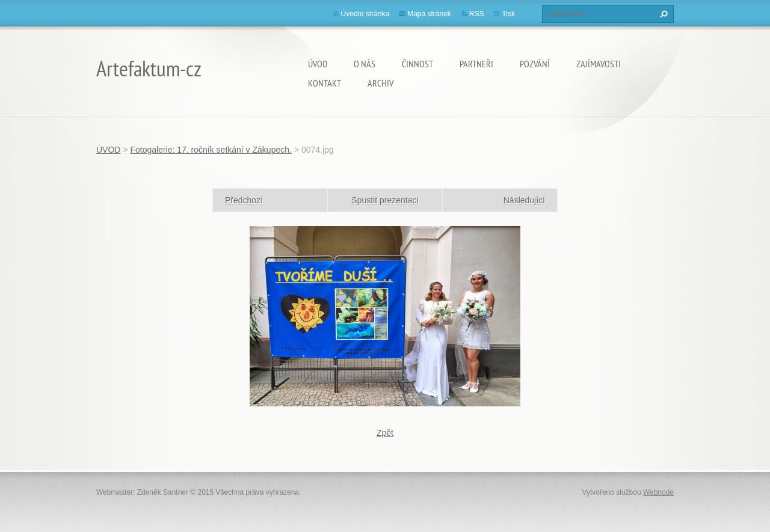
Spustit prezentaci (385, 200)
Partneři (476, 64)
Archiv (380, 83)
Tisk (508, 14)
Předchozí (244, 200)
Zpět (385, 433)
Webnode (658, 492)
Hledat (662, 14)
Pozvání (535, 64)
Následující (524, 200)
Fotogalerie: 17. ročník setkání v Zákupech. (211, 150)
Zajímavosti (599, 64)
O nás (365, 64)
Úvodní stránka (365, 14)
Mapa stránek (429, 14)
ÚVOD (318, 64)
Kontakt (325, 83)
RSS (477, 14)
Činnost (417, 64)
